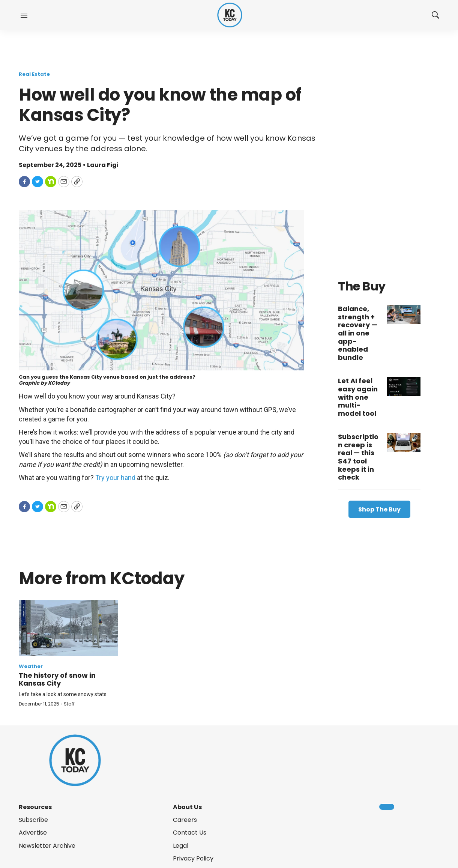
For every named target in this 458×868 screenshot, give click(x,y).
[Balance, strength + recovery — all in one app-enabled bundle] (404, 314)
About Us (187, 807)
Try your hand (115, 478)
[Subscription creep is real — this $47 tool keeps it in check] (404, 442)
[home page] (230, 15)
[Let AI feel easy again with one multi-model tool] (404, 386)
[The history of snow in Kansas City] (68, 628)
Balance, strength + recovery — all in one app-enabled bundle (358, 333)
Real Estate (34, 74)
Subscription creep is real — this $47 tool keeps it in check (358, 457)
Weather (31, 666)
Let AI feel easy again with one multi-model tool (358, 397)
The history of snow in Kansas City (57, 679)
